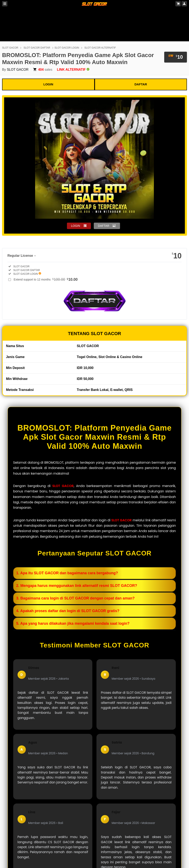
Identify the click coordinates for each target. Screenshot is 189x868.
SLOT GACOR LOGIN (67, 48)
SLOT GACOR (10, 48)
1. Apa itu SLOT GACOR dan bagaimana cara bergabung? (67, 573)
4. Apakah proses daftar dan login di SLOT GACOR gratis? (68, 611)
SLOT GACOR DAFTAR (37, 48)
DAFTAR (141, 84)
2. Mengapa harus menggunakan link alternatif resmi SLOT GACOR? (77, 586)
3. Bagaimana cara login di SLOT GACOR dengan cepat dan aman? (75, 598)
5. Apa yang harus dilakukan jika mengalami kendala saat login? (73, 623)
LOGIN (48, 84)
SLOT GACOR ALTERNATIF (100, 48)
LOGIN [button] (76, 226)
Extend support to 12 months (46, 279)
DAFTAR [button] (104, 226)
